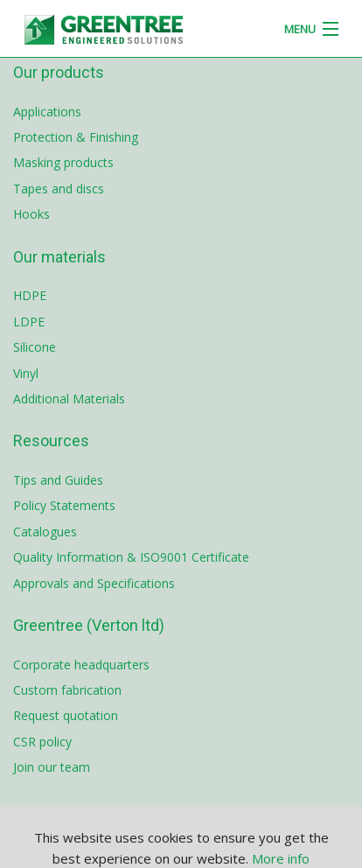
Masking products (63, 162)
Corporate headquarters (81, 665)
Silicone (35, 347)
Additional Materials (69, 399)
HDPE (30, 295)
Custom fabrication (67, 690)
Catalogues (45, 532)
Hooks (31, 214)
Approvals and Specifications (94, 583)
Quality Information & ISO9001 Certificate (131, 557)
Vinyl (26, 373)
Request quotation (66, 715)
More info (281, 858)
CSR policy (42, 742)
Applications (47, 112)
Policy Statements (64, 505)
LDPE (29, 322)
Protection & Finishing (76, 137)
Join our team (52, 767)
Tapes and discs (59, 189)
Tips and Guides (58, 480)
